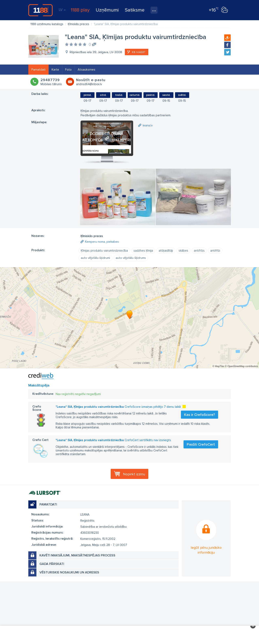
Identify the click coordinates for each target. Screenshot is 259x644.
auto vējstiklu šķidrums (131, 258)
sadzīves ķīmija (143, 251)
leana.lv (148, 125)
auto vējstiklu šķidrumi (95, 258)
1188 (40, 10)
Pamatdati (38, 70)
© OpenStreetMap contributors (241, 366)
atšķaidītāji (166, 251)
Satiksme (135, 10)
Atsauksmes (87, 70)
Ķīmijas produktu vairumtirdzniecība (104, 251)
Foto (68, 70)
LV (62, 10)
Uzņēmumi (107, 10)
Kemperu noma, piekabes (102, 242)
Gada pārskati (52, 564)
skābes (183, 251)
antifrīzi (215, 251)
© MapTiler (218, 366)
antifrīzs (199, 251)
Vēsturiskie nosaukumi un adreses (69, 572)
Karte (55, 70)
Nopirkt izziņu (134, 474)
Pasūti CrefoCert (201, 444)
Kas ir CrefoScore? (200, 415)
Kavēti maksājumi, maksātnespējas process (77, 555)
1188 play (80, 10)
